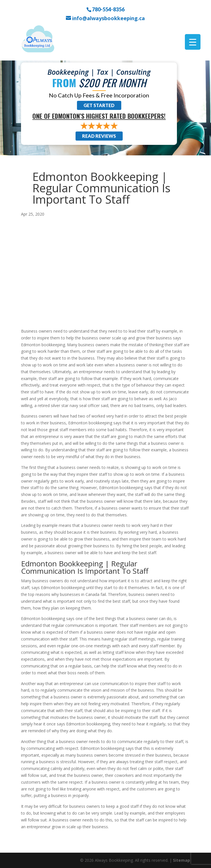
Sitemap (181, 860)
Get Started (99, 105)
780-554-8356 (108, 9)
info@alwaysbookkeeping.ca (108, 18)
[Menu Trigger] (193, 42)
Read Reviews (99, 136)
